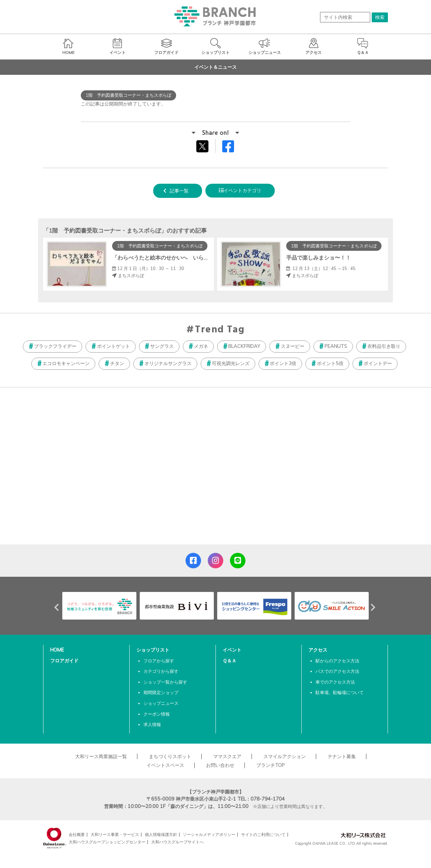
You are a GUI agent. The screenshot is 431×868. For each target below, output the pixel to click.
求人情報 (152, 724)
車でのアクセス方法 (335, 682)
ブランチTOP (271, 765)
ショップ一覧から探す (165, 682)
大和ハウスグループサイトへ (177, 842)
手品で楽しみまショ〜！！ (319, 258)
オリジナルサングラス (168, 363)
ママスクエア (227, 756)
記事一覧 (179, 191)
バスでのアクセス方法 (337, 671)
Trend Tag (220, 330)
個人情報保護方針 (161, 834)
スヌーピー (293, 346)
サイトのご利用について (263, 834)
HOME (57, 650)
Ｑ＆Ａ (229, 661)
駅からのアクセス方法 (337, 661)
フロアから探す (159, 661)
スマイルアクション (285, 756)
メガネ (201, 346)
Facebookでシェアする (232, 148)
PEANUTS (336, 346)
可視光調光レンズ (231, 363)
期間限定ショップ (161, 692)
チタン (117, 363)
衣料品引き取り (384, 346)
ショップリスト (153, 650)
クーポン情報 (157, 714)
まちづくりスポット (170, 756)
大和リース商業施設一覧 (101, 756)
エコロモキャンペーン (66, 363)
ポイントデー (378, 363)
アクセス (318, 650)
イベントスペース (165, 765)
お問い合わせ (220, 765)
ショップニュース (161, 703)
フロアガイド (64, 661)
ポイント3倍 (283, 363)
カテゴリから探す (161, 671)
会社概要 (77, 834)
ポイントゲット (113, 346)
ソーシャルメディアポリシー (209, 834)
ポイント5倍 (330, 363)
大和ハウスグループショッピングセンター (107, 842)
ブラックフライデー (55, 346)
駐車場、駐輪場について (340, 692)
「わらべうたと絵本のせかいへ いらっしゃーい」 (174, 258)
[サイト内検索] (345, 17)
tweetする (203, 146)
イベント (232, 650)
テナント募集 (342, 756)
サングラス (162, 346)
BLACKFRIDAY (244, 346)
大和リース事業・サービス (115, 834)
